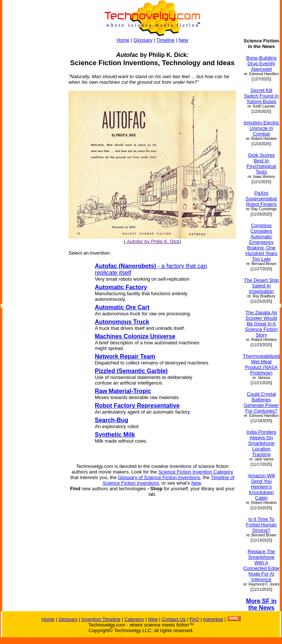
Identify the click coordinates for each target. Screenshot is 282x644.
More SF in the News (262, 604)
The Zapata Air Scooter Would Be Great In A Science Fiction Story (261, 324)
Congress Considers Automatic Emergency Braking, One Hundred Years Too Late (261, 242)
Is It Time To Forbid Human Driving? (261, 525)
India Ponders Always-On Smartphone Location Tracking (261, 443)
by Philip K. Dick (152, 241)
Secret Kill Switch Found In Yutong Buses (261, 96)
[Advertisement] (32, 150)
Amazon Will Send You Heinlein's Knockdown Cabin (261, 487)
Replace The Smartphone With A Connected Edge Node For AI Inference (261, 565)
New (183, 40)
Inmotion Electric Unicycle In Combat (261, 128)
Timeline (166, 40)
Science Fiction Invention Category (196, 472)
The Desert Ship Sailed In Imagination (262, 286)
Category (134, 619)
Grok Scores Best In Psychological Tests (262, 163)
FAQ (194, 619)
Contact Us (174, 619)
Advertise (213, 619)
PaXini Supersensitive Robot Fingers (261, 199)
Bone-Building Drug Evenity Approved (261, 63)
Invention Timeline (101, 619)
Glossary (143, 40)
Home (123, 40)
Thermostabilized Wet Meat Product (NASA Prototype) (261, 364)
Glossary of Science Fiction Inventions (159, 477)
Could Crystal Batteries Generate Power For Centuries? (261, 402)
